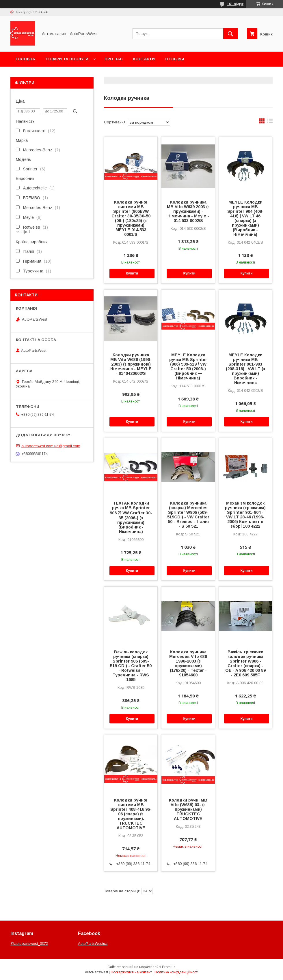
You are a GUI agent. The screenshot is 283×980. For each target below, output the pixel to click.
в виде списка (270, 122)
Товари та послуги (67, 59)
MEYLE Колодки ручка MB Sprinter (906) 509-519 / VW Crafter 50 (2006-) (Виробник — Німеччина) (188, 366)
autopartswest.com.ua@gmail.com (51, 446)
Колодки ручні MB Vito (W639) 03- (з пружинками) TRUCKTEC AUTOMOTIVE (188, 809)
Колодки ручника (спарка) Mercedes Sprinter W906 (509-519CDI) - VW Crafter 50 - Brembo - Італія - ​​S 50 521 (188, 515)
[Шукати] (230, 34)
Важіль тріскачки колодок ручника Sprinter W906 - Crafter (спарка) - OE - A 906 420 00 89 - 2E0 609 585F (245, 663)
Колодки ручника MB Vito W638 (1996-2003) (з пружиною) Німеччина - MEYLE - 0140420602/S (131, 364)
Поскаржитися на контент (131, 972)
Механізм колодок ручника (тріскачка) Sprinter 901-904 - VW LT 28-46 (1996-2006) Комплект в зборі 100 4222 (245, 515)
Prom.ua (169, 967)
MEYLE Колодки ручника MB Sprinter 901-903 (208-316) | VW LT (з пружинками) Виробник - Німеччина (245, 369)
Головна (25, 59)
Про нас (114, 59)
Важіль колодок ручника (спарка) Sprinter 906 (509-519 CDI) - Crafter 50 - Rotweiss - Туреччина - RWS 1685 (131, 666)
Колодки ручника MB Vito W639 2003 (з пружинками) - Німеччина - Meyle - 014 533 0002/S (188, 211)
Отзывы (175, 59)
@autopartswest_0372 (29, 944)
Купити (132, 273)
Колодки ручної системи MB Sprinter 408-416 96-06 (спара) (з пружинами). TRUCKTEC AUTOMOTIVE (131, 814)
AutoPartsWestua (93, 944)
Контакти (144, 59)
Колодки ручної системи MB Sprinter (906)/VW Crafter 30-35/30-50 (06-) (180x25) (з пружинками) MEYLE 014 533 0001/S (131, 218)
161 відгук (235, 4)
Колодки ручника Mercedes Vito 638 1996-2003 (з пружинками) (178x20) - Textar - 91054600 (188, 663)
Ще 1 (26, 232)
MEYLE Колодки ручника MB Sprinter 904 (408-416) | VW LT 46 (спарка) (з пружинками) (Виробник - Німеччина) (245, 218)
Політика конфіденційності (176, 972)
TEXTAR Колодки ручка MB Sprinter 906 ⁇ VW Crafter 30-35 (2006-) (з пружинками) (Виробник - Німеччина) (131, 517)
